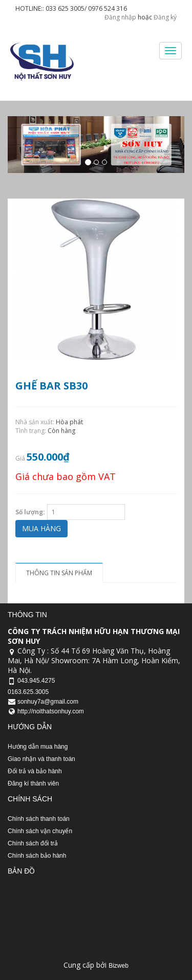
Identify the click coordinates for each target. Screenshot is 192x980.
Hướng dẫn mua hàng (38, 747)
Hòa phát (69, 422)
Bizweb (119, 966)
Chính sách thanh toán (39, 819)
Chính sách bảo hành (37, 856)
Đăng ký (165, 17)
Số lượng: (30, 512)
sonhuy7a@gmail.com (48, 702)
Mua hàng (41, 528)
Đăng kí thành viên (33, 783)
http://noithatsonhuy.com (51, 711)
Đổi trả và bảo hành (35, 771)
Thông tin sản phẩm (59, 573)
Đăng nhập (120, 17)
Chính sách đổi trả (33, 843)
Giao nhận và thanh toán (41, 759)
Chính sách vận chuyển (40, 831)
